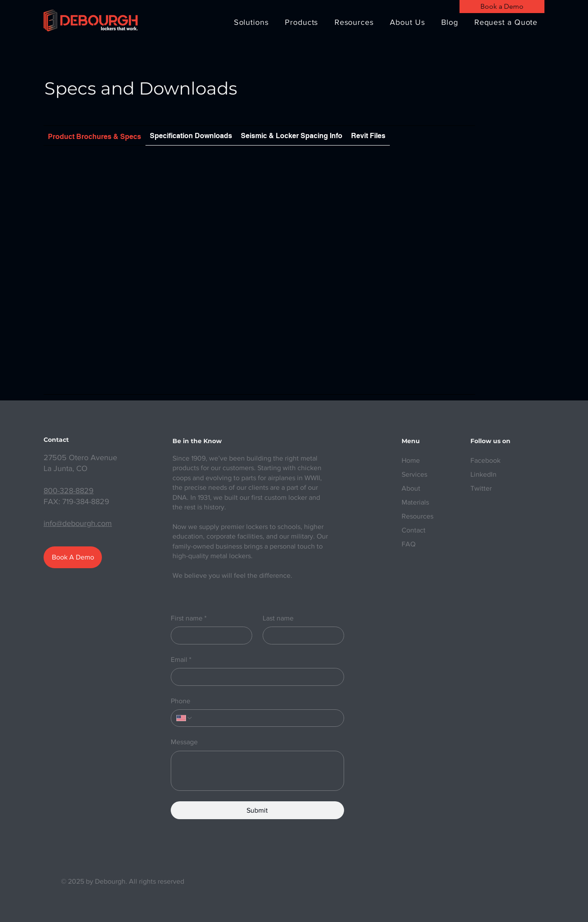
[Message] (257, 771)
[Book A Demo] (73, 557)
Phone (181, 701)
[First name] (209, 635)
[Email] (255, 677)
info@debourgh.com (78, 523)
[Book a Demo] (502, 7)
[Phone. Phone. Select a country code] (185, 718)
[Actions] (259, 168)
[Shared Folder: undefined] (259, 275)
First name (189, 618)
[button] (251, 22)
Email (181, 660)
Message (184, 742)
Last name (278, 618)
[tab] (95, 136)
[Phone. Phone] (266, 718)
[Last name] (301, 635)
